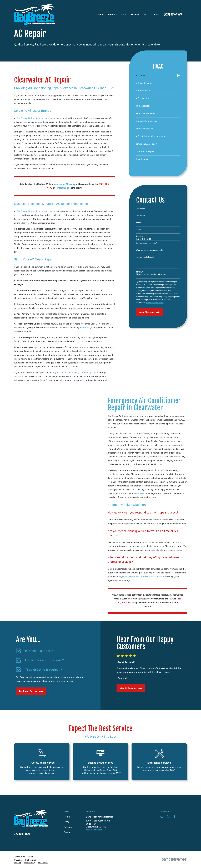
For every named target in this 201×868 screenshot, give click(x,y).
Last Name (140, 215)
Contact (68, 832)
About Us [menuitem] (112, 14)
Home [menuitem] (100, 14)
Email (138, 229)
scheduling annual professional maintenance (148, 577)
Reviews (68, 827)
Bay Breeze (143, 493)
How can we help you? (145, 257)
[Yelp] (168, 817)
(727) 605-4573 (173, 14)
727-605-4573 (22, 834)
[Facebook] (174, 817)
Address (140, 236)
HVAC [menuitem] (124, 14)
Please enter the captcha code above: (151, 274)
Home (67, 817)
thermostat (85, 328)
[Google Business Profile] (162, 817)
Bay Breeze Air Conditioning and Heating (36, 118)
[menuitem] (158, 76)
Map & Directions (94, 830)
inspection (19, 376)
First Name (140, 209)
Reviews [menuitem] (135, 14)
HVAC (67, 822)
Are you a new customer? (146, 243)
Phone (139, 222)
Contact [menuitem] (155, 14)
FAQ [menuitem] (145, 14)
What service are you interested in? (150, 250)
